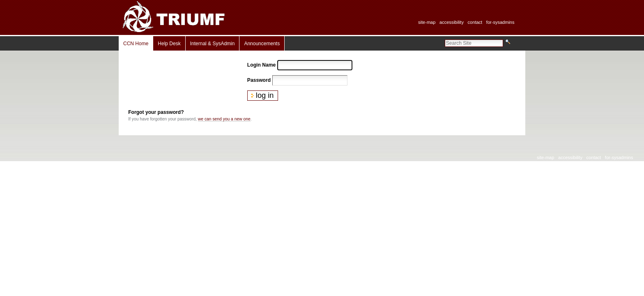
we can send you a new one (224, 119)
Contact (475, 22)
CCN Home (136, 44)
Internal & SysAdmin (213, 44)
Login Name (261, 65)
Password (259, 80)
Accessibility (452, 22)
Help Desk (169, 44)
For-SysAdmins (500, 22)
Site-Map (427, 22)
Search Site (445, 39)
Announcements (262, 44)
